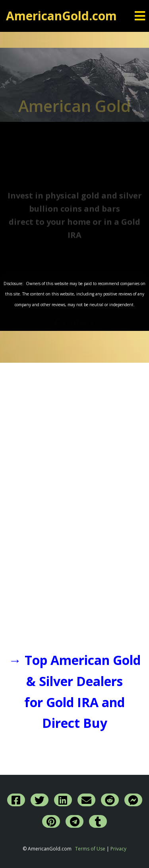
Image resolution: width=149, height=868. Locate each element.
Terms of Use (90, 849)
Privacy (118, 849)
